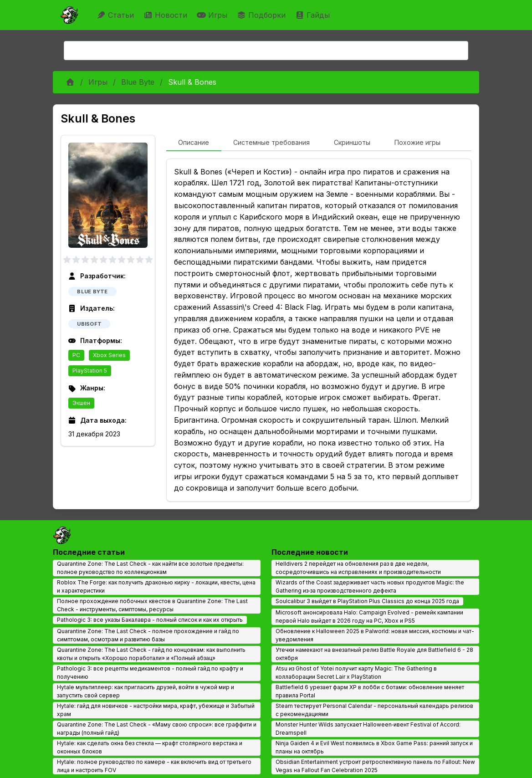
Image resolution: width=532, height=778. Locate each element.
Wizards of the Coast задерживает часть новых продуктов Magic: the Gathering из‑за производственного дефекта (370, 586)
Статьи (116, 15)
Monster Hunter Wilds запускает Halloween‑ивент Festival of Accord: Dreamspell (368, 729)
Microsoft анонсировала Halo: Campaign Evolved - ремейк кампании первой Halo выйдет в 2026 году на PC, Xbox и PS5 (369, 617)
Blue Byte (138, 82)
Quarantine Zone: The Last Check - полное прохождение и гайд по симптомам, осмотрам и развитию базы (148, 635)
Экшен (81, 403)
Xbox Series (109, 355)
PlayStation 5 (90, 371)
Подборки (262, 15)
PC (76, 355)
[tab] (194, 143)
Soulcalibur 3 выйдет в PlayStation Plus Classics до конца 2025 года (367, 601)
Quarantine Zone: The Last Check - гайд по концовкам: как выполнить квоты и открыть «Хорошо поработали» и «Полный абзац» (151, 654)
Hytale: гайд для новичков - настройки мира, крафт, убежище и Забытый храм (156, 710)
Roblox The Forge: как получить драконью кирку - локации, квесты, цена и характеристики (156, 586)
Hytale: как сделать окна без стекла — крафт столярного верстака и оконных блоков (150, 747)
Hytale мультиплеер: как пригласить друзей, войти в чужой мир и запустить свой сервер (146, 691)
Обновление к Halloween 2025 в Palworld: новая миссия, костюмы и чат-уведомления (375, 635)
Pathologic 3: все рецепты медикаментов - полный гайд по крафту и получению (150, 673)
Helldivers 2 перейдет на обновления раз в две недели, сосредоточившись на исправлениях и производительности (358, 568)
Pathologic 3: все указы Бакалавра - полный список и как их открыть (150, 620)
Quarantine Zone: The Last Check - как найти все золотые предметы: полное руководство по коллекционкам (150, 568)
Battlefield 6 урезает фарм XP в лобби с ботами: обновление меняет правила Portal (370, 691)
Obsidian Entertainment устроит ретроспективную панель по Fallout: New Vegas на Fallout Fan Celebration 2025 (375, 766)
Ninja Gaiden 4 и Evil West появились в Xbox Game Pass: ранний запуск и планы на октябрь (374, 747)
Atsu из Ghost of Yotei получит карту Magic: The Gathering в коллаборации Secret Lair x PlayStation (356, 673)
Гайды (314, 15)
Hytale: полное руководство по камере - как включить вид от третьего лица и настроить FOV (154, 766)
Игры (213, 15)
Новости (166, 15)
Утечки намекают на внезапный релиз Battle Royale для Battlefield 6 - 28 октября (374, 654)
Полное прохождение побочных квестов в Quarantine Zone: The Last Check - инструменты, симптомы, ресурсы (152, 605)
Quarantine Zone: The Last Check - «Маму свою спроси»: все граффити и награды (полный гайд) (157, 729)
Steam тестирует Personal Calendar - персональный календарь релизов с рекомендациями (374, 710)
